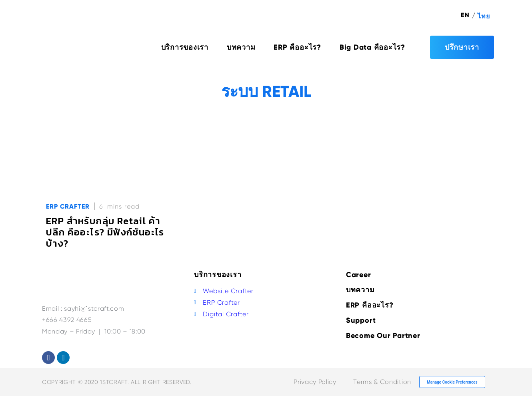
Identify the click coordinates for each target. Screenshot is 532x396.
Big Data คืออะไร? (372, 47)
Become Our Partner (383, 336)
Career (359, 275)
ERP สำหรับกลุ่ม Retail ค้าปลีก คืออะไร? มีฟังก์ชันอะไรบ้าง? (105, 232)
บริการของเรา (185, 47)
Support (361, 320)
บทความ (241, 47)
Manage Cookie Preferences (452, 382)
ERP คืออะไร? (297, 47)
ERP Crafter (68, 206)
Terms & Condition (382, 382)
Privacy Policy (315, 382)
